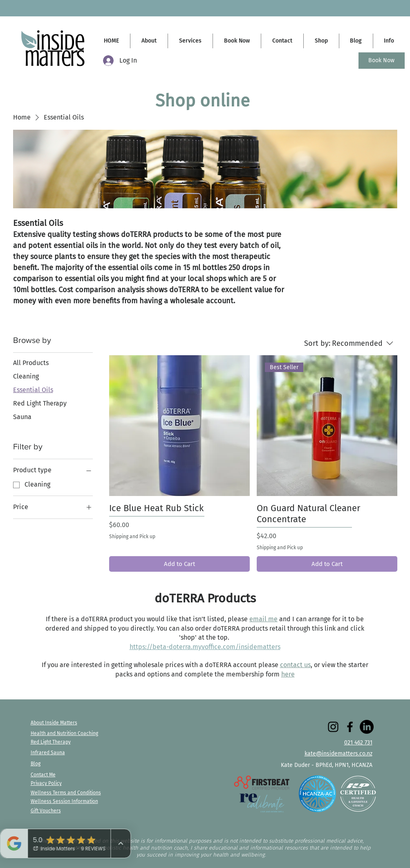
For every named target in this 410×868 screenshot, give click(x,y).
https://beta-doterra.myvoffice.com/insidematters (205, 647)
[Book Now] (382, 61)
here (288, 674)
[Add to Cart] (179, 564)
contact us (295, 665)
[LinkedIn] (367, 727)
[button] (389, 41)
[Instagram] (333, 727)
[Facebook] (350, 727)
